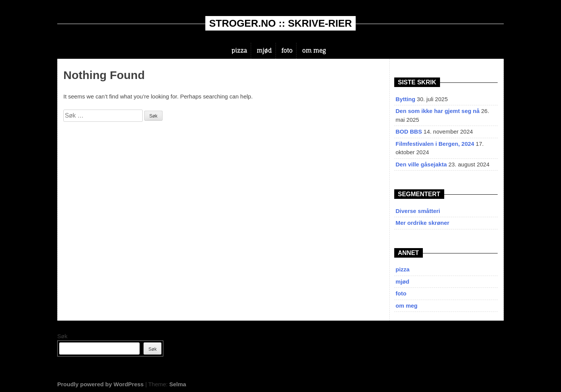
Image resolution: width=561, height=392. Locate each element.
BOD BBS (409, 131)
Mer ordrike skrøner (423, 223)
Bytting (406, 99)
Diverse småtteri (418, 211)
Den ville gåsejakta (421, 164)
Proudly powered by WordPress (100, 384)
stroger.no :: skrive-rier (280, 23)
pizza (239, 51)
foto (287, 51)
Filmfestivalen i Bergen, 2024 (435, 144)
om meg (314, 51)
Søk (62, 336)
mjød (264, 51)
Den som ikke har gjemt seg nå (438, 111)
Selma (177, 384)
